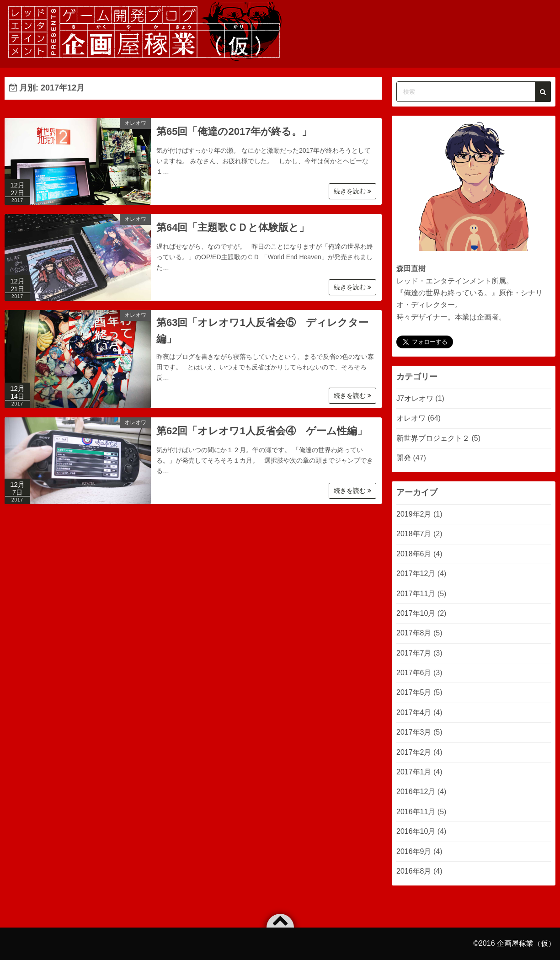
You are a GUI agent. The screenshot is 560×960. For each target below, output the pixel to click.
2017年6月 (414, 673)
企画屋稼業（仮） (526, 943)
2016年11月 (416, 812)
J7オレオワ (415, 398)
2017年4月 (414, 712)
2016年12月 (416, 792)
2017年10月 (416, 613)
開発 (404, 458)
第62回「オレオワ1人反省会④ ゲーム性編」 (262, 431)
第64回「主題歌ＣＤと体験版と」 (233, 227)
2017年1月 (414, 772)
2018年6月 (414, 554)
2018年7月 (414, 534)
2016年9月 (414, 851)
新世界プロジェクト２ (433, 438)
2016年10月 (416, 831)
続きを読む (352, 191)
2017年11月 (416, 594)
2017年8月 (414, 633)
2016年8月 (414, 871)
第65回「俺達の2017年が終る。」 (234, 131)
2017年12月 (416, 573)
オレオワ (135, 123)
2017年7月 (414, 653)
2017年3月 (414, 732)
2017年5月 (414, 692)
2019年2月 (414, 514)
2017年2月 (414, 752)
